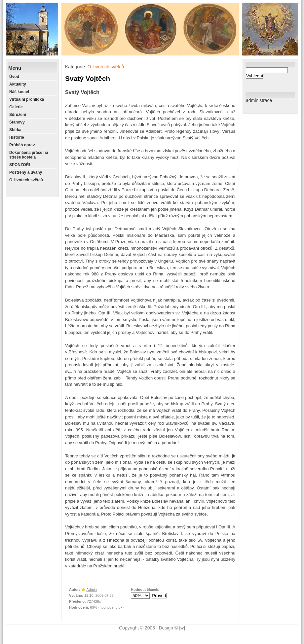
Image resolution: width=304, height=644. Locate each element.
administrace (259, 100)
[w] (182, 628)
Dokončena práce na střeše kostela (29, 155)
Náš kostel (19, 92)
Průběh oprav (22, 145)
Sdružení (18, 115)
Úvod (14, 77)
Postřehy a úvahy (26, 172)
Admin (92, 590)
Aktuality (18, 84)
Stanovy (17, 122)
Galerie (16, 107)
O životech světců (26, 180)
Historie (17, 137)
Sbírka (15, 130)
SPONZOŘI (20, 165)
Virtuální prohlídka (27, 99)
